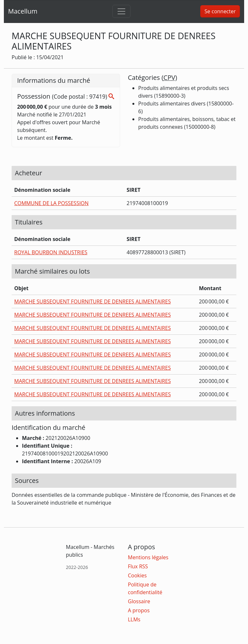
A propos (139, 610)
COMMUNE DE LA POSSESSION (51, 203)
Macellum (23, 11)
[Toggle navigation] (121, 11)
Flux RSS (138, 566)
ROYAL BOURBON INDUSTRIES (51, 252)
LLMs (134, 619)
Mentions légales (148, 557)
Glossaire (139, 601)
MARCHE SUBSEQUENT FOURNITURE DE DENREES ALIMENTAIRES (93, 301)
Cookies (137, 575)
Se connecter (220, 11)
